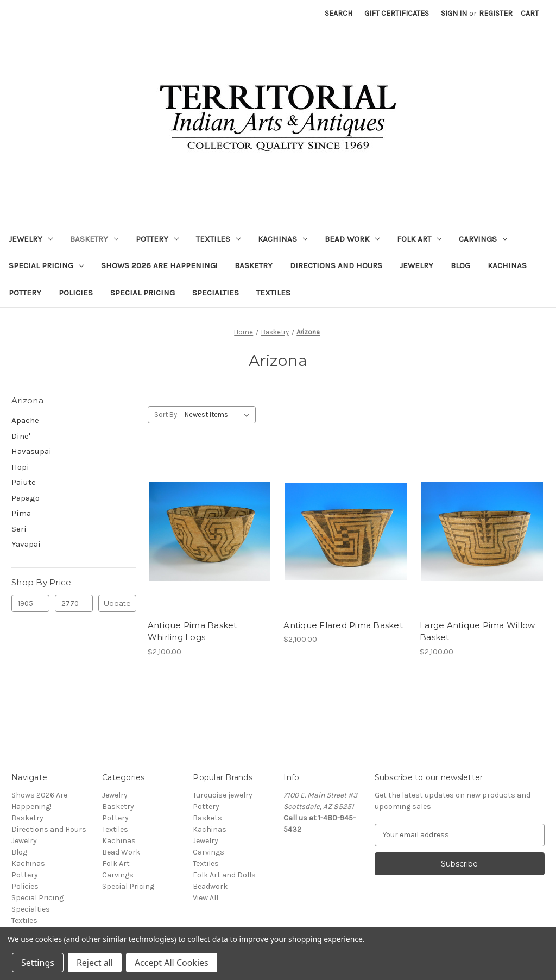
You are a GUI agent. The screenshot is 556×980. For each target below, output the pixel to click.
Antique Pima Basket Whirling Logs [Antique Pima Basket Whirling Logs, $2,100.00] (192, 631)
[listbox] (219, 415)
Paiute (24, 482)
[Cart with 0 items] (530, 13)
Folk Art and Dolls (224, 875)
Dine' (21, 436)
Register (496, 13)
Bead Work (352, 239)
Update (117, 603)
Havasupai (31, 451)
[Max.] (74, 603)
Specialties (216, 293)
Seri (19, 529)
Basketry (94, 239)
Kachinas (283, 239)
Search (339, 13)
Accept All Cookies (172, 963)
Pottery (157, 239)
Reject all (95, 963)
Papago (26, 498)
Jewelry (31, 239)
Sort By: (166, 415)
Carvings (483, 239)
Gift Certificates (397, 13)
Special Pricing (46, 265)
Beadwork (210, 886)
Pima (21, 513)
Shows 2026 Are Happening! (159, 265)
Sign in (454, 13)
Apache (25, 420)
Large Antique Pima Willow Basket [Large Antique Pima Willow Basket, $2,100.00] (477, 631)
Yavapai (26, 544)
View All (206, 898)
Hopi (20, 467)
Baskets (207, 818)
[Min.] (30, 603)
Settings (38, 963)
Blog (460, 265)
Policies (76, 293)
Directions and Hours (336, 265)
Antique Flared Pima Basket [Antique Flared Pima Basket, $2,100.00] (343, 625)
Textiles (218, 239)
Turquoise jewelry (223, 795)
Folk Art (419, 239)
